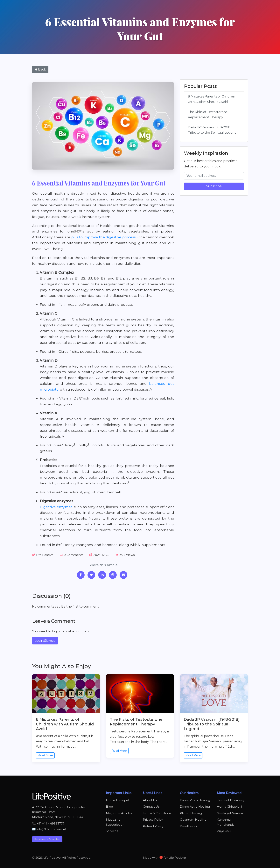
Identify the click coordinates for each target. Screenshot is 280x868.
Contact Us (151, 807)
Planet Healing (191, 813)
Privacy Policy (153, 820)
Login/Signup (45, 641)
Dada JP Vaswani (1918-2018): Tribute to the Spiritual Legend (212, 130)
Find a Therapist (118, 800)
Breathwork (189, 826)
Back (40, 69)
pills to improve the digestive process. (104, 237)
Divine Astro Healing (195, 807)
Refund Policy (153, 826)
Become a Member (47, 839)
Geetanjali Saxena (230, 813)
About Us (150, 800)
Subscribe (214, 186)
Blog (109, 807)
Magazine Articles (119, 813)
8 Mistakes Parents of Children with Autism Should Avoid (211, 99)
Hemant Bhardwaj (230, 800)
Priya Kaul (224, 831)
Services (112, 831)
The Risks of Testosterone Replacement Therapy (208, 115)
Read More (45, 755)
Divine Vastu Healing (195, 800)
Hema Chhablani (229, 807)
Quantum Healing (193, 820)
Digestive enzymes (56, 507)
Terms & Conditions (157, 813)
